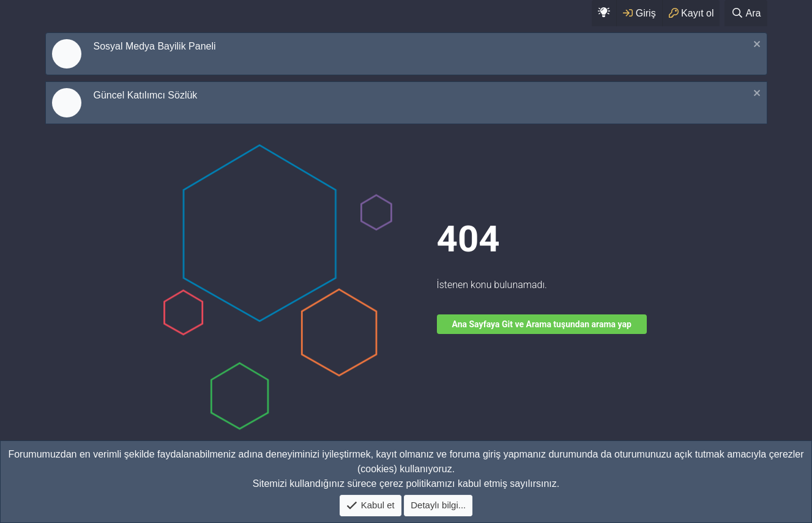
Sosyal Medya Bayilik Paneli (155, 46)
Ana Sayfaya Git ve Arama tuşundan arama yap (542, 324)
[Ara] (746, 13)
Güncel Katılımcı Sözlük (146, 95)
